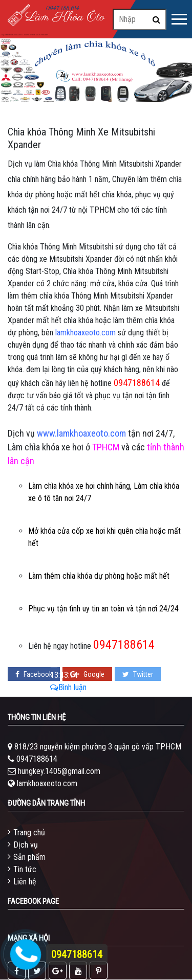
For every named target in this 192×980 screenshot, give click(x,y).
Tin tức (25, 869)
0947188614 (37, 759)
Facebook (34, 674)
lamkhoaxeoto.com (47, 783)
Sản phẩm (29, 857)
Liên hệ (25, 882)
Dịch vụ (26, 845)
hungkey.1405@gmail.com (59, 771)
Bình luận (68, 687)
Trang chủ (29, 833)
